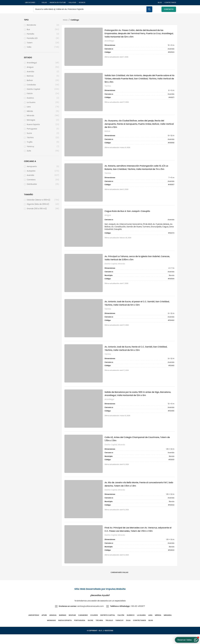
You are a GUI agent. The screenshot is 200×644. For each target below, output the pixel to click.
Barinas (30, 77)
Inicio (65, 21)
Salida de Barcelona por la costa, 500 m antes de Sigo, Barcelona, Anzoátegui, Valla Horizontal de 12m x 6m (137, 401)
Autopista (31, 172)
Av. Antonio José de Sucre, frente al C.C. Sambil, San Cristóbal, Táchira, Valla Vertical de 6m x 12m (136, 355)
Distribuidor (32, 186)
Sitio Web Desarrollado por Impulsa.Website (100, 598)
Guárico (30, 100)
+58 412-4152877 (138, 616)
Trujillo (30, 144)
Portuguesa (32, 130)
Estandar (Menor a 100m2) (39, 201)
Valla (29, 49)
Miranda (30, 117)
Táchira (30, 139)
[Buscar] (93, 10)
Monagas (31, 122)
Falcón (30, 95)
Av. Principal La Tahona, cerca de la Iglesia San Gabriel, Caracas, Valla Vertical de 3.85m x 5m (138, 263)
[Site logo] (24, 10)
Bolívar (30, 82)
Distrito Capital (33, 91)
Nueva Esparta (33, 126)
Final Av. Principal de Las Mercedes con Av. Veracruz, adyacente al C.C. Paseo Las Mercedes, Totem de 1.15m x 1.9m (139, 540)
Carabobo (31, 86)
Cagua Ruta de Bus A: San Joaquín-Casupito (132, 215)
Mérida (30, 113)
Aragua (30, 69)
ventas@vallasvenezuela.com (90, 616)
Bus (28, 31)
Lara (29, 108)
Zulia (29, 152)
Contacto (169, 10)
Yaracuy (30, 148)
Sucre (29, 135)
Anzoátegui (32, 64)
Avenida (30, 73)
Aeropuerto (32, 168)
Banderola (31, 27)
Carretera (31, 181)
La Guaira (31, 104)
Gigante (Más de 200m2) (38, 206)
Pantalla (30, 35)
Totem (30, 44)
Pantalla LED (32, 40)
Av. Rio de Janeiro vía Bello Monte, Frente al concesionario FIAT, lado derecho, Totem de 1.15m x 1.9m (139, 493)
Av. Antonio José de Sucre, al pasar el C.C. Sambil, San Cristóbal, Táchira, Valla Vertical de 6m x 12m (137, 309)
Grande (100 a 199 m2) (37, 210)
